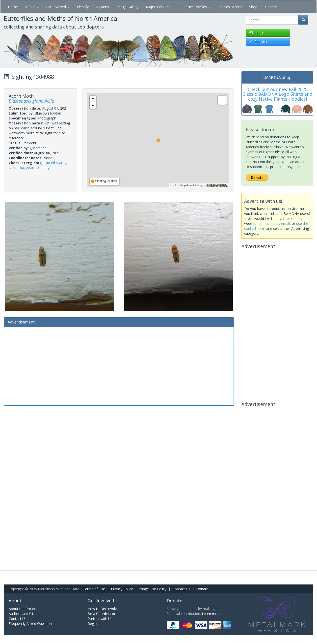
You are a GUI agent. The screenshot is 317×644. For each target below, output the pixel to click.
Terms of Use (94, 589)
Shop (253, 7)
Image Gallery (127, 7)
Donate (271, 7)
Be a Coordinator (102, 614)
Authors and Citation (25, 614)
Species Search (230, 7)
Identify (83, 7)
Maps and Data (160, 7)
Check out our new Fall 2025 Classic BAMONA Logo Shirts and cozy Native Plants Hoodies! (277, 94)
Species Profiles (196, 7)
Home (13, 7)
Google (199, 185)
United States (55, 163)
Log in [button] (257, 33)
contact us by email (274, 223)
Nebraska (16, 168)
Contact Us (181, 589)
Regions (103, 7)
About (32, 7)
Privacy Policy (122, 589)
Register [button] (258, 42)
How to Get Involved (104, 609)
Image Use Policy (153, 589)
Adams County (38, 168)
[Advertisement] (119, 366)
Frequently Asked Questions (31, 624)
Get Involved (58, 7)
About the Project (23, 609)
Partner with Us (100, 619)
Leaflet (174, 185)
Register (94, 624)
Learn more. (212, 614)
